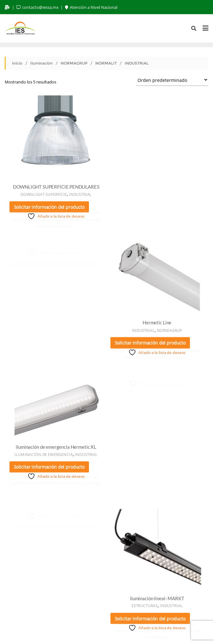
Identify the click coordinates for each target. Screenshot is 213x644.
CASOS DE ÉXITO (110, 610)
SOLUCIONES (67, 610)
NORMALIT (106, 63)
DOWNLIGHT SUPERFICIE (43, 194)
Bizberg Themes (153, 630)
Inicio (17, 63)
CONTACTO (151, 610)
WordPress (91, 630)
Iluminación (41, 63)
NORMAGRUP (74, 63)
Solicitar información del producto (49, 206)
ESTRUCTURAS (145, 345)
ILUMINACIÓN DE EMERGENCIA (43, 318)
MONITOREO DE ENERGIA (175, 602)
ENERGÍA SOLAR (78, 602)
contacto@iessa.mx (38, 7)
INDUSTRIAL (80, 194)
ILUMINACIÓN (122, 602)
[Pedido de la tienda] (172, 80)
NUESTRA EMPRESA (28, 602)
